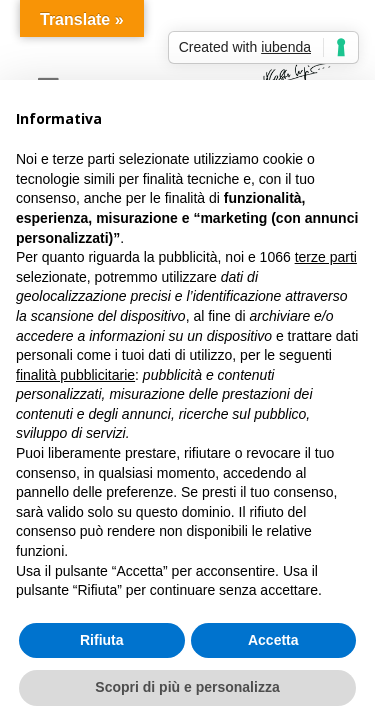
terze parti (326, 257)
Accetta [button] (273, 640)
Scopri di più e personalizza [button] (187, 687)
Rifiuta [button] (102, 640)
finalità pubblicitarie (75, 375)
